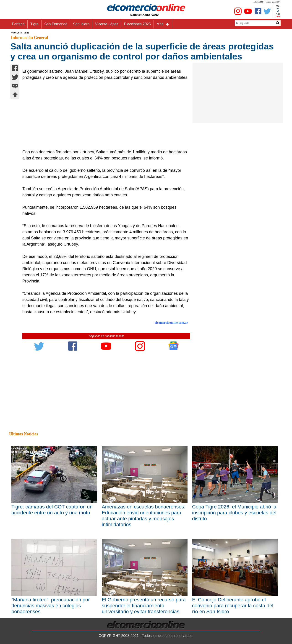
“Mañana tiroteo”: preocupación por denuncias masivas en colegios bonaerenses (51, 606)
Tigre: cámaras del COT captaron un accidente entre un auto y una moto (52, 510)
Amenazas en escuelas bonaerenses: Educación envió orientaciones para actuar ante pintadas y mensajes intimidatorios (144, 516)
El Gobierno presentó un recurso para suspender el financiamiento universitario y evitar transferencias (144, 606)
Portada (18, 24)
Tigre (34, 24)
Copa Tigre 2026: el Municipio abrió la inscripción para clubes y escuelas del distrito (234, 513)
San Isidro (81, 24)
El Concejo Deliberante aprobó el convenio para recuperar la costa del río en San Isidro (233, 606)
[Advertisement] (104, 115)
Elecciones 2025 (137, 24)
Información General (29, 38)
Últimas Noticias (23, 434)
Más (163, 24)
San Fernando (56, 24)
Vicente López (107, 24)
